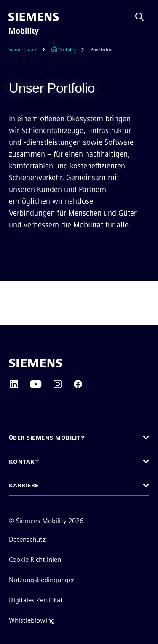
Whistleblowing (32, 620)
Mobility (24, 31)
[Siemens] (34, 17)
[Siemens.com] (29, 50)
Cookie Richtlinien (35, 560)
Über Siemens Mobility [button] (47, 438)
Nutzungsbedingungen (42, 580)
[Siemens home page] (36, 363)
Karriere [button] (24, 485)
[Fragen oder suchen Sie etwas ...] (139, 17)
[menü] (70, 17)
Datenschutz (27, 539)
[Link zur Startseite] (64, 50)
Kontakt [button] (24, 462)
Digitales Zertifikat (36, 600)
